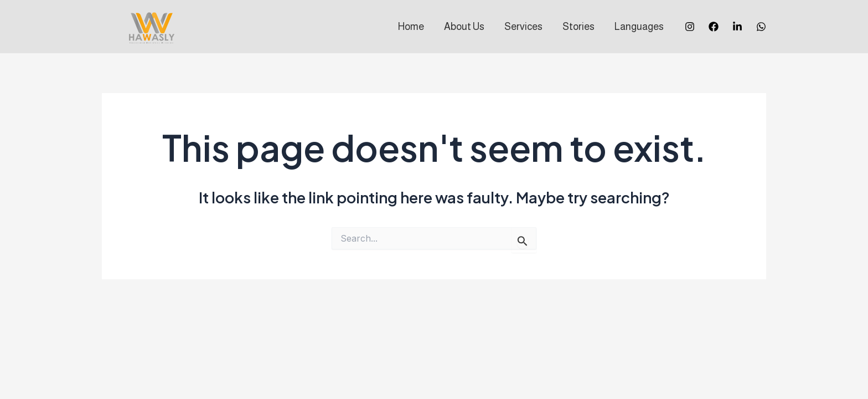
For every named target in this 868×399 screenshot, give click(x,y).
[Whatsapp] (761, 27)
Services (523, 27)
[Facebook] (714, 27)
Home (411, 27)
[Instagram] (690, 27)
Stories (578, 27)
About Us (464, 27)
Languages (639, 27)
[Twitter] (737, 27)
